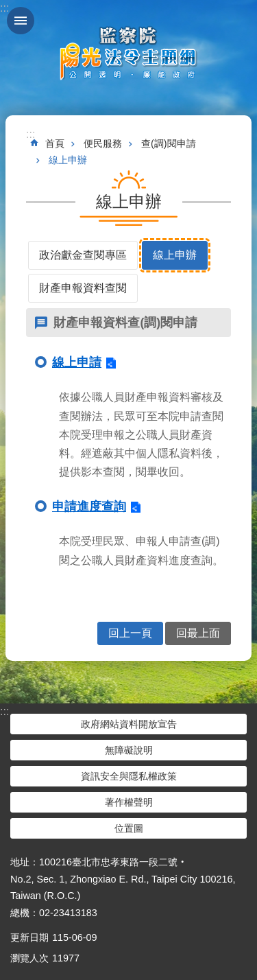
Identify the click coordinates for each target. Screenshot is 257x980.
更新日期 (29, 937)
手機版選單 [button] (21, 21)
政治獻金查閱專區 (83, 255)
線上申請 (77, 362)
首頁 (55, 143)
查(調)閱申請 (169, 143)
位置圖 (129, 828)
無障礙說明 (129, 750)
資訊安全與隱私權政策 (129, 776)
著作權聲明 (129, 802)
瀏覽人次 (29, 958)
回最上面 (198, 633)
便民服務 (103, 143)
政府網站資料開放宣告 (129, 724)
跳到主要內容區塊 (7, 7)
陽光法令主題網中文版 (129, 53)
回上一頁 (130, 633)
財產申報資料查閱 (83, 288)
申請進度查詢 (89, 506)
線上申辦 (68, 160)
